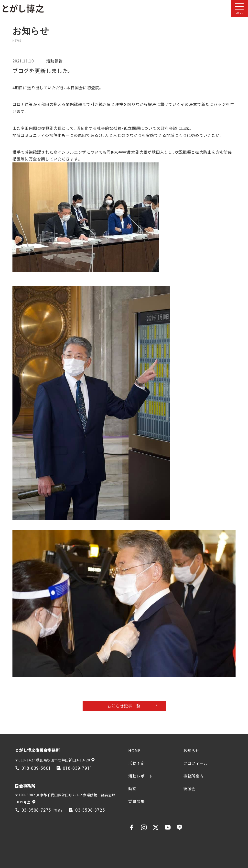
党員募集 (136, 801)
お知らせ (191, 750)
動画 (132, 788)
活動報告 (54, 61)
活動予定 (136, 763)
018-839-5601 (36, 768)
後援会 (189, 788)
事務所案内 (194, 776)
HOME (134, 750)
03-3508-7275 (36, 810)
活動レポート (141, 776)
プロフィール (196, 763)
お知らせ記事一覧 (124, 706)
